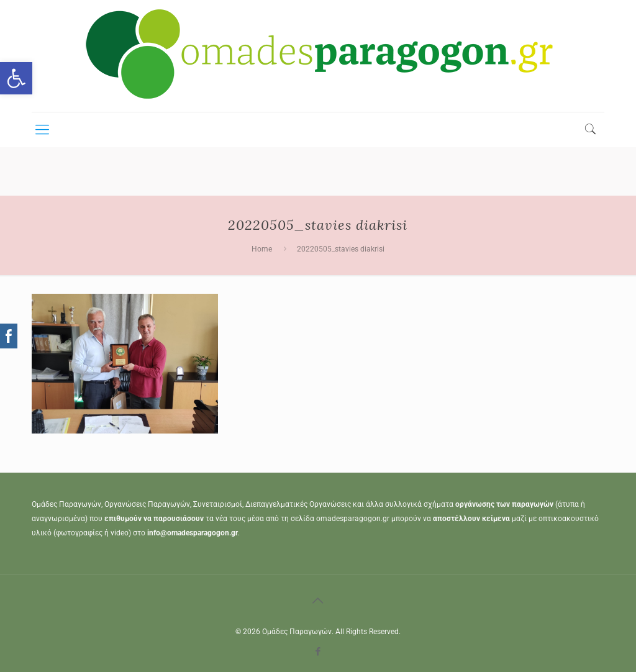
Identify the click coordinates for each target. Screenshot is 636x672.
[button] (16, 78)
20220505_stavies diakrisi (341, 249)
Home (262, 249)
